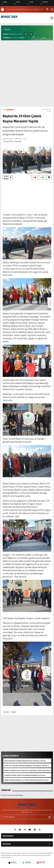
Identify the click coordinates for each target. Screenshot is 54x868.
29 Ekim (6, 712)
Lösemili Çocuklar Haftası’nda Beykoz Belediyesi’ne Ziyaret (25, 775)
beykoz (14, 712)
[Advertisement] (27, 57)
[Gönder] (50, 817)
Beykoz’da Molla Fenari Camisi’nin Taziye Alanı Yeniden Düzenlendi (27, 770)
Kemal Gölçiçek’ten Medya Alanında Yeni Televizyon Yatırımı (25, 761)
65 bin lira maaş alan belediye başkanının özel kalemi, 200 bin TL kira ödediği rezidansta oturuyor (27, 765)
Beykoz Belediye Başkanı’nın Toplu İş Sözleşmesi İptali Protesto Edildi (26, 780)
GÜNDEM (10, 110)
